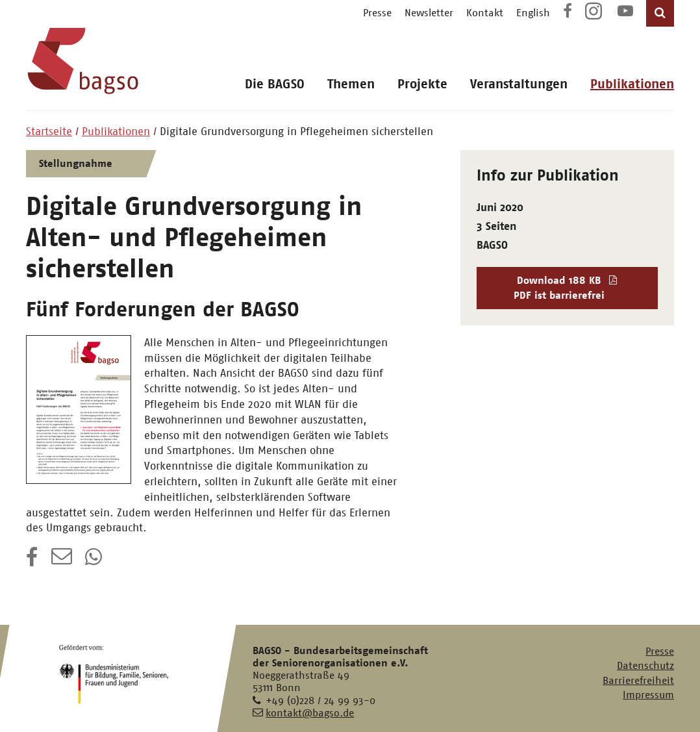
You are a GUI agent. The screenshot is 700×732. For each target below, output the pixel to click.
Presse (377, 13)
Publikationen (632, 84)
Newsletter (429, 13)
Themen (351, 84)
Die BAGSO (275, 84)
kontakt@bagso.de (310, 713)
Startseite (49, 131)
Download (567, 288)
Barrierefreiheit (638, 680)
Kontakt (485, 13)
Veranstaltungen (519, 84)
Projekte (422, 84)
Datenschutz (645, 665)
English (533, 13)
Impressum (648, 695)
